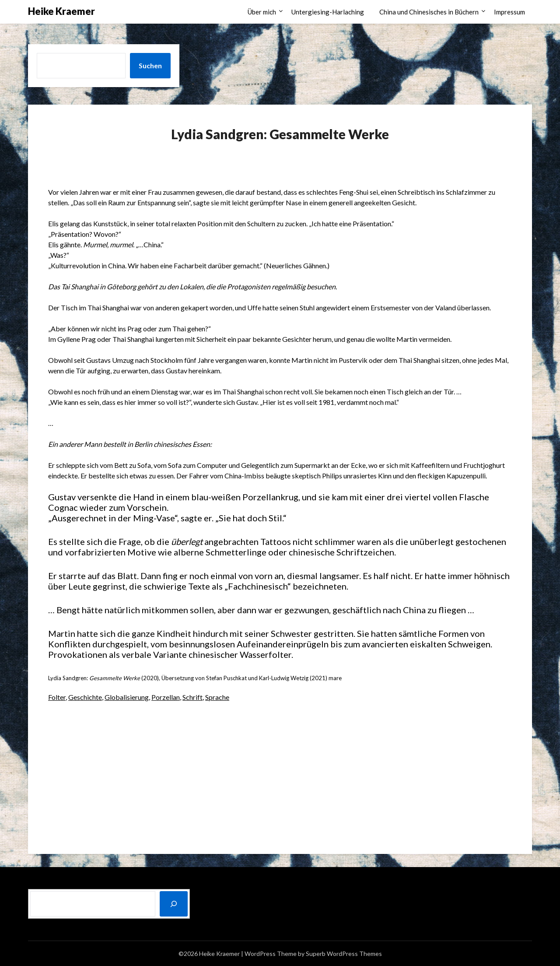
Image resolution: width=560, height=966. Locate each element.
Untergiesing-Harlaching (328, 12)
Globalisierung (127, 697)
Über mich (262, 12)
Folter (57, 697)
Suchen (150, 65)
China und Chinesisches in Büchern (429, 12)
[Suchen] (174, 904)
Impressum (509, 12)
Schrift (192, 697)
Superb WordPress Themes (344, 954)
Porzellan (166, 697)
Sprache (217, 697)
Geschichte (85, 697)
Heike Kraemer (61, 11)
